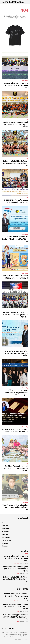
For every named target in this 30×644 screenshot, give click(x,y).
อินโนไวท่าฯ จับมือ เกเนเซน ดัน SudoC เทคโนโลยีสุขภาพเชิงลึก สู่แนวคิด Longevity (17, 393)
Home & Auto (24, 234)
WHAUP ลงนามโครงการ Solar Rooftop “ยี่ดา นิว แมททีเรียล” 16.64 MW (15, 239)
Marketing (25, 81)
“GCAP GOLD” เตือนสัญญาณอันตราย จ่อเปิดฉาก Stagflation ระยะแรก (15, 430)
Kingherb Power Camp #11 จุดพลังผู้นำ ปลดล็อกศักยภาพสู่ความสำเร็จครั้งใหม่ (16, 124)
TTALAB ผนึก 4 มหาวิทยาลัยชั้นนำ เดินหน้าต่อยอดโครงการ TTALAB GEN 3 (16, 85)
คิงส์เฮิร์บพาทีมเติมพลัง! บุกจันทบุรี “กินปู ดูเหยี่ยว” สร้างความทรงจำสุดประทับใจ (16, 468)
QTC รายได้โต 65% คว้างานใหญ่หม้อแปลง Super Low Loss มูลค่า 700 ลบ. (17, 354)
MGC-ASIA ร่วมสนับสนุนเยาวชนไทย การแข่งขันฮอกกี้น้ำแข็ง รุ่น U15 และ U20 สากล (15, 315)
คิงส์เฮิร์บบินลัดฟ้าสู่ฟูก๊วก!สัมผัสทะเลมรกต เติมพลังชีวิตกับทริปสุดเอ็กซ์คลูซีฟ (16, 163)
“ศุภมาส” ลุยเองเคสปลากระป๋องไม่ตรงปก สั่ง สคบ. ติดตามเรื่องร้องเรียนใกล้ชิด (15, 507)
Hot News (25, 503)
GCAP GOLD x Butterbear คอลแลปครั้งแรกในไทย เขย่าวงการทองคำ (15, 277)
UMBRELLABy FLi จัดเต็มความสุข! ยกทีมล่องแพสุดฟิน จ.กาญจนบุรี (16, 201)
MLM (27, 120)
